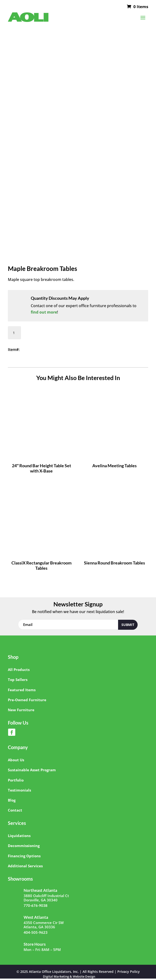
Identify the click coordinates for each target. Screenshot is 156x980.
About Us (16, 760)
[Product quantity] (14, 333)
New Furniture (21, 710)
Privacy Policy (129, 972)
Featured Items (22, 690)
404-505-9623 (36, 932)
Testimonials (19, 790)
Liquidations (19, 836)
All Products (19, 670)
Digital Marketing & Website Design (69, 977)
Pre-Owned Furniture (27, 700)
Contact (15, 810)
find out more (44, 312)
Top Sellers (18, 680)
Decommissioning (24, 846)
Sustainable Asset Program (32, 770)
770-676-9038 (36, 905)
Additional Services (25, 866)
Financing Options (24, 856)
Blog (12, 800)
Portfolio (16, 780)
